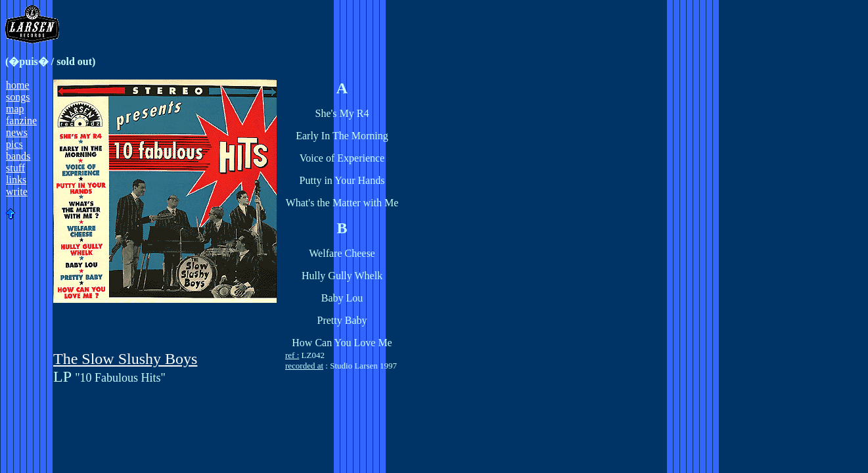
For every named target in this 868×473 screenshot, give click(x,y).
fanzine (21, 121)
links (16, 180)
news (17, 132)
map (15, 109)
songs (18, 97)
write (17, 191)
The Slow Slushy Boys (125, 359)
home (18, 85)
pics (14, 144)
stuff (15, 168)
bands (18, 156)
